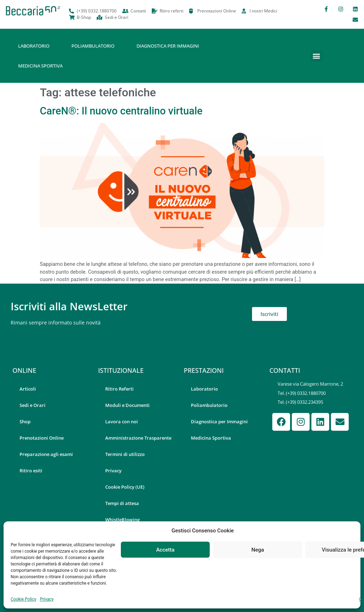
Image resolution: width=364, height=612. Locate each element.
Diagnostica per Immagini (168, 46)
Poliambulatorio (93, 46)
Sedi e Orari (33, 405)
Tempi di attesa (122, 503)
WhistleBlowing (122, 520)
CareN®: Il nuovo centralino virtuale (121, 111)
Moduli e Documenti (127, 405)
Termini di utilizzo (125, 454)
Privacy (47, 599)
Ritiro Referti (119, 389)
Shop (25, 422)
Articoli (28, 389)
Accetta (165, 550)
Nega (258, 550)
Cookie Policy (23, 599)
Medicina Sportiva (40, 66)
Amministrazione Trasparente (138, 438)
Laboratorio (34, 46)
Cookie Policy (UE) (125, 487)
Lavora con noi (122, 422)
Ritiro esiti (31, 471)
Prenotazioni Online (42, 438)
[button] (316, 56)
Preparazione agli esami (46, 454)
